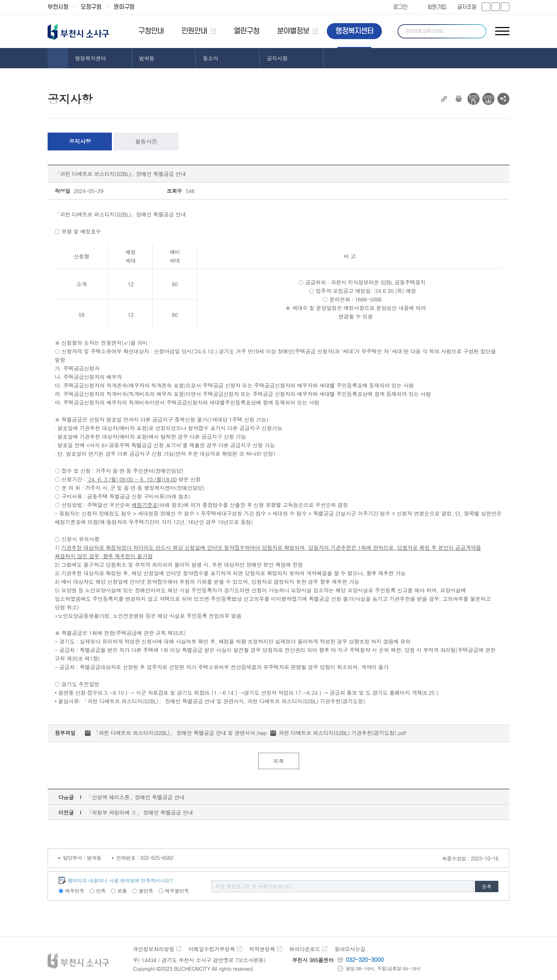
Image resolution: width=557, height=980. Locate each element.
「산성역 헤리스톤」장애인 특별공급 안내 (136, 797)
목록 (278, 761)
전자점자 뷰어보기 (474, 99)
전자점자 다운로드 (488, 99)
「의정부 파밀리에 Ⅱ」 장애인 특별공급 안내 (140, 812)
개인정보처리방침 (153, 949)
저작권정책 (262, 949)
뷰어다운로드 (305, 949)
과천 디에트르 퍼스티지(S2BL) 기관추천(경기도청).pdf (342, 733)
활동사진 (146, 141)
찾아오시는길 (350, 949)
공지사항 (80, 141)
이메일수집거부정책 (212, 949)
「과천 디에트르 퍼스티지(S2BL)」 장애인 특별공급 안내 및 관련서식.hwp (180, 733)
